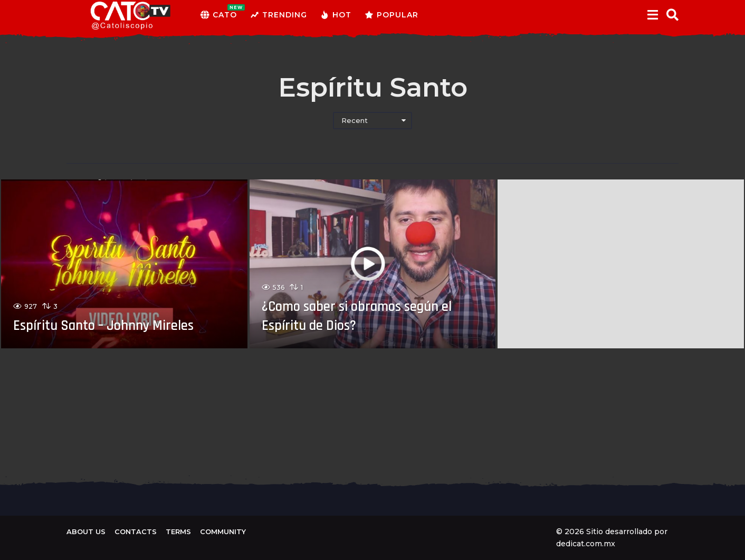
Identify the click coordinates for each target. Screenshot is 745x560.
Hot (336, 15)
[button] (652, 15)
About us (86, 531)
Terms (178, 531)
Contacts (136, 531)
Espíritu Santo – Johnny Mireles (116, 325)
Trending (279, 15)
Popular (391, 15)
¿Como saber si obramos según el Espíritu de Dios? (366, 316)
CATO (219, 15)
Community (223, 531)
